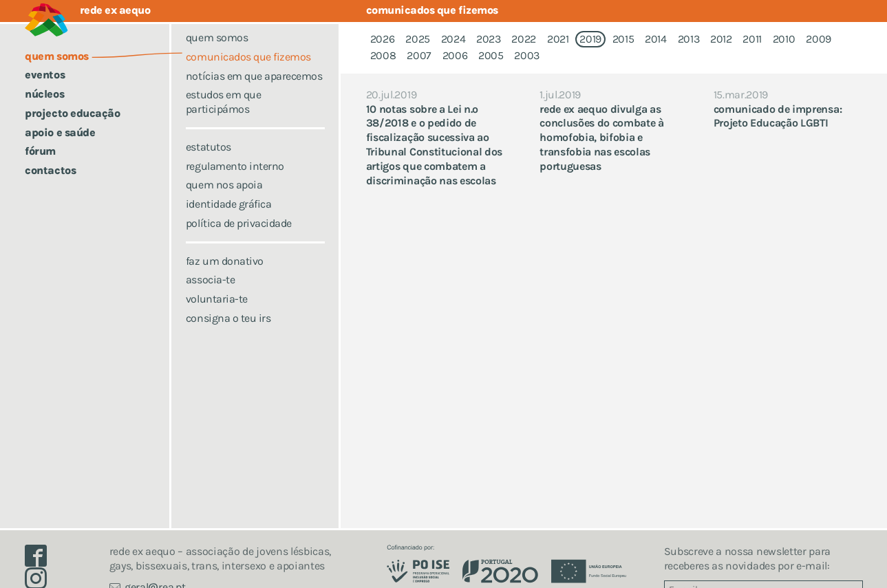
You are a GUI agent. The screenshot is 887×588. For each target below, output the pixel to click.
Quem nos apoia (224, 203)
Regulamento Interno (235, 184)
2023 (489, 39)
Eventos (45, 75)
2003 (527, 55)
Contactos (50, 170)
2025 (418, 39)
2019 (590, 39)
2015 (623, 39)
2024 (453, 39)
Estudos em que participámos (223, 120)
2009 (819, 39)
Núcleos (44, 94)
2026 (383, 39)
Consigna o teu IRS (228, 336)
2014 (656, 39)
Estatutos (209, 165)
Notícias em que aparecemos (254, 94)
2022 (524, 39)
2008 (383, 55)
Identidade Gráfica (228, 222)
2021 (558, 39)
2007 (419, 55)
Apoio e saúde (60, 132)
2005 (491, 55)
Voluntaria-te (217, 317)
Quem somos (217, 56)
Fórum (40, 151)
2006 (455, 55)
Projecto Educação (72, 113)
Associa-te (210, 298)
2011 (752, 39)
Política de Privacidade (239, 241)
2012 (721, 39)
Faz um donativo (225, 279)
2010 (784, 39)
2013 (689, 39)
